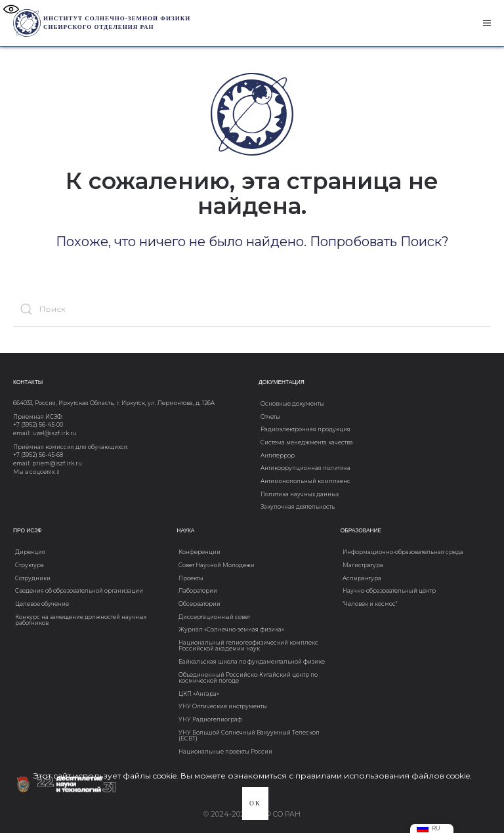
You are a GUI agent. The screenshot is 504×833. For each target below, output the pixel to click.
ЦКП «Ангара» (199, 694)
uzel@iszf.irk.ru (54, 433)
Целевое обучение (42, 604)
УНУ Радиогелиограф (210, 719)
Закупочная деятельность (298, 507)
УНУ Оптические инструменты (223, 706)
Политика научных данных (300, 494)
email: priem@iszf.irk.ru (48, 463)
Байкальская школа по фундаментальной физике (252, 662)
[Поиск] (252, 309)
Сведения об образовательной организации (79, 591)
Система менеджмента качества (307, 442)
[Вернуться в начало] (27, 23)
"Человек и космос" (370, 604)
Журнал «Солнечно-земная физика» (231, 630)
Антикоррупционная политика (305, 468)
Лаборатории (198, 591)
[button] (487, 23)
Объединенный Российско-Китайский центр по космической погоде (248, 678)
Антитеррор (278, 456)
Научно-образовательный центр (389, 591)
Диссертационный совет (214, 617)
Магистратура (363, 565)
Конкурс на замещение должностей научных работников (81, 620)
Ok (255, 803)
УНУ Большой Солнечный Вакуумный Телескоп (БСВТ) (249, 736)
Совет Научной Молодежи (217, 565)
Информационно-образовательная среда (403, 552)
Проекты (191, 578)
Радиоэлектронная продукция (305, 429)
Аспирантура (362, 578)
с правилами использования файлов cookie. (380, 776)
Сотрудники (33, 578)
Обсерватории (199, 604)
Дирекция (30, 552)
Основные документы (292, 404)
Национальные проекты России (225, 752)
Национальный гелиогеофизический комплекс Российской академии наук (248, 646)
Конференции (199, 552)
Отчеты (270, 417)
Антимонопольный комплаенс (305, 481)
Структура (30, 565)
